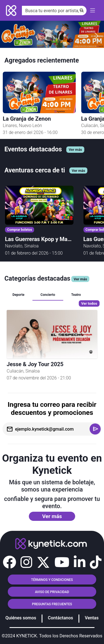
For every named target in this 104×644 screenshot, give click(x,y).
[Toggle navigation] (93, 11)
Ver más (52, 516)
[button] (9, 562)
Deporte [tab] (18, 295)
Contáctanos (61, 618)
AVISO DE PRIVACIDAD (52, 592)
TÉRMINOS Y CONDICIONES (52, 580)
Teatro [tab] (76, 295)
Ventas (92, 618)
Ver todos (89, 303)
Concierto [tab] (48, 295)
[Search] (54, 11)
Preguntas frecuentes (52, 604)
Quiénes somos (21, 618)
